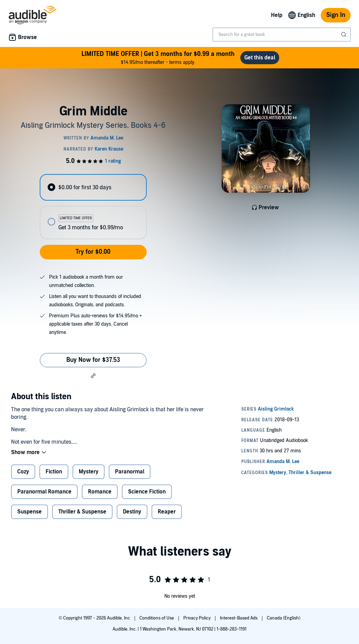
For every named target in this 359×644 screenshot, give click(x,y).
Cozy (23, 472)
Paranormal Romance (44, 492)
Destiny (132, 512)
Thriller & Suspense (82, 512)
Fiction (54, 472)
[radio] (93, 187)
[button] (93, 376)
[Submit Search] (345, 35)
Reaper (167, 512)
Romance (100, 492)
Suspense (30, 512)
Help (277, 15)
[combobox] (282, 35)
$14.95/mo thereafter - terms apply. (158, 57)
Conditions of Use (157, 618)
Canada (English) (284, 618)
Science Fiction (147, 492)
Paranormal (130, 472)
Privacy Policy (197, 618)
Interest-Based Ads (239, 618)
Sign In (336, 15)
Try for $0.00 (93, 252)
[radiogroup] (93, 207)
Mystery (89, 472)
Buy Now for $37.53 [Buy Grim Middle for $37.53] (93, 360)
